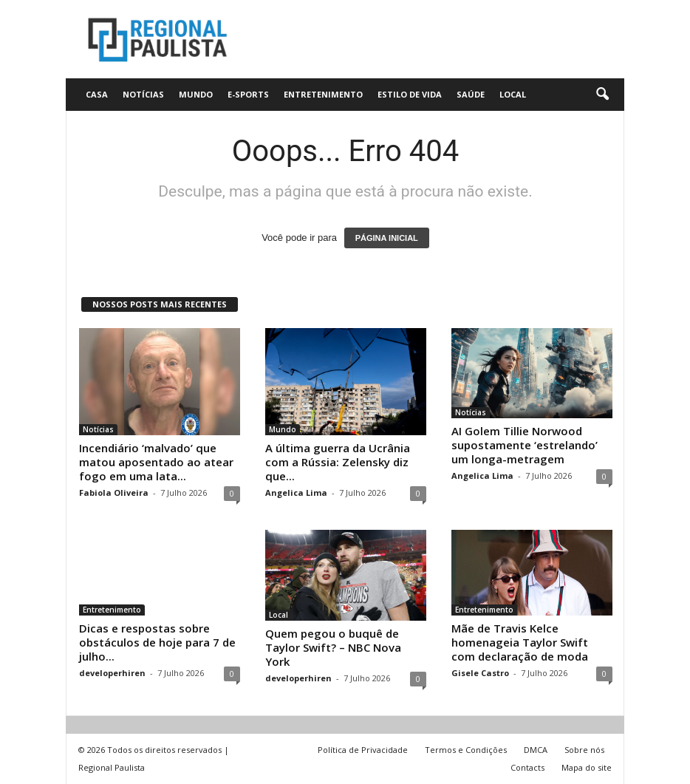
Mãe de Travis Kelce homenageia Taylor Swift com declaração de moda (520, 642)
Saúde (471, 94)
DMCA (536, 750)
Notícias (143, 94)
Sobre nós (584, 750)
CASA (97, 94)
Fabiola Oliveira (114, 492)
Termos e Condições (466, 750)
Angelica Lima (296, 492)
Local (513, 94)
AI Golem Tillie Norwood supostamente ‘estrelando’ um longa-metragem (525, 445)
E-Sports (248, 94)
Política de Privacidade (363, 750)
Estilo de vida (410, 94)
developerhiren (112, 673)
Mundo (196, 94)
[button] (602, 95)
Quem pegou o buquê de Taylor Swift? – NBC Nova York (333, 647)
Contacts (527, 767)
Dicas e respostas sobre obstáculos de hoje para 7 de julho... (157, 642)
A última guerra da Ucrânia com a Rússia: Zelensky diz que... (338, 462)
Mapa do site (587, 767)
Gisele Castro (480, 673)
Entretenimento (323, 94)
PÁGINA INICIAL (387, 238)
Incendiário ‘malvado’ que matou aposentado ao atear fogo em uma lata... (156, 462)
